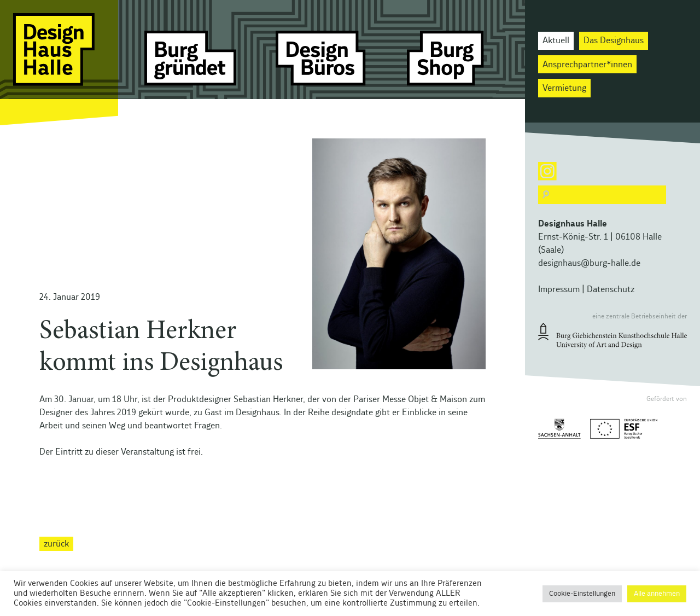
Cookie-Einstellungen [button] (582, 594)
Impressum (559, 289)
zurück (56, 544)
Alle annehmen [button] (657, 594)
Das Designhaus (614, 40)
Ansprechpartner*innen (587, 65)
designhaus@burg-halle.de (589, 263)
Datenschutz (611, 289)
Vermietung (564, 88)
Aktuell (556, 40)
